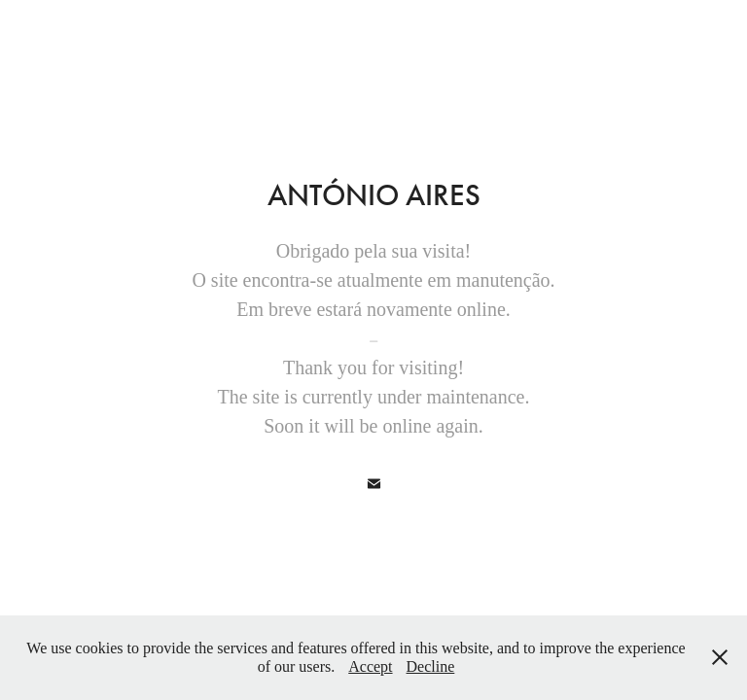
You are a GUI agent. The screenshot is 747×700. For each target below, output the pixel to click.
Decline (431, 666)
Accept (370, 666)
